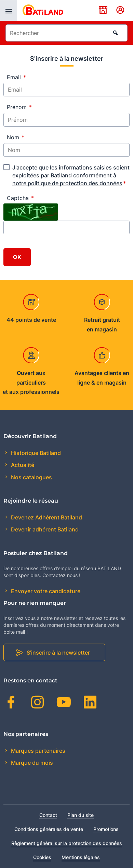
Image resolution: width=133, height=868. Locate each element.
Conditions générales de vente (49, 829)
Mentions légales (81, 857)
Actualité (22, 465)
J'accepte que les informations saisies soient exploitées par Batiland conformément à (71, 175)
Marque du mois (31, 763)
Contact (48, 815)
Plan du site (81, 815)
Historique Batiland (35, 453)
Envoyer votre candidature (45, 591)
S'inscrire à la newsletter (58, 653)
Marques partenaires (37, 751)
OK (17, 257)
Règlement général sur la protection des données (67, 843)
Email (16, 77)
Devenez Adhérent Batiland (46, 517)
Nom (16, 137)
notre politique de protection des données (67, 183)
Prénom (19, 107)
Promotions (106, 829)
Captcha (20, 198)
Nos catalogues (31, 477)
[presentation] (9, 11)
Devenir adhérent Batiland (44, 529)
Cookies (42, 857)
